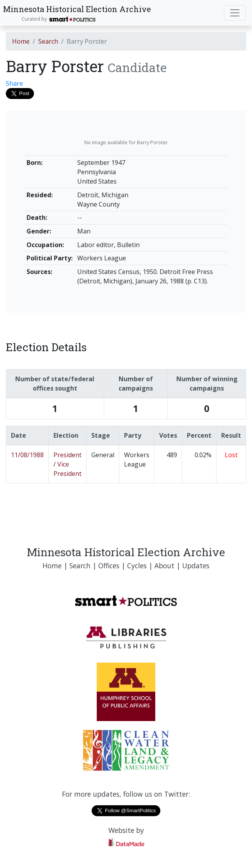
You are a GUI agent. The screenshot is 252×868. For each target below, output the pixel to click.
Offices (109, 566)
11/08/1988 (27, 455)
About (164, 566)
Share (14, 83)
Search (48, 41)
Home (21, 41)
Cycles (137, 566)
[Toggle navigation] (235, 13)
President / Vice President (67, 464)
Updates (196, 566)
